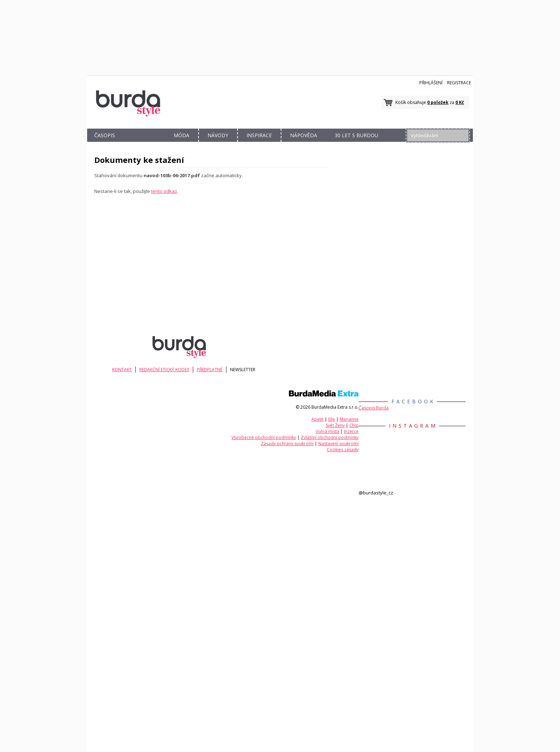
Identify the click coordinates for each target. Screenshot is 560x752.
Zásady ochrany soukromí (287, 444)
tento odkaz (164, 191)
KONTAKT (124, 370)
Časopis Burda (374, 408)
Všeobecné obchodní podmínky (264, 437)
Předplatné (217, 370)
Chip (354, 425)
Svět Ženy (335, 425)
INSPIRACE (259, 135)
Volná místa (327, 431)
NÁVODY (218, 135)
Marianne (349, 419)
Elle (332, 419)
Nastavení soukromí (338, 444)
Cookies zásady (343, 450)
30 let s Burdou (356, 135)
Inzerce (351, 431)
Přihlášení (431, 83)
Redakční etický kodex (169, 370)
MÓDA (181, 135)
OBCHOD (143, 143)
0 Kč (460, 102)
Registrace (459, 83)
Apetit (317, 419)
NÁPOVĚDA (304, 135)
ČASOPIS (105, 135)
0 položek (438, 102)
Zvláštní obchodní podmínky (330, 437)
